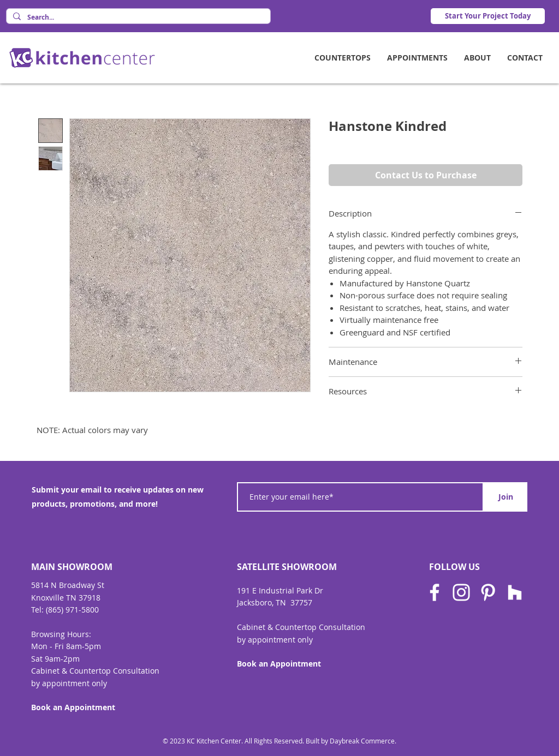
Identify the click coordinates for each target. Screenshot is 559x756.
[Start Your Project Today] (488, 16)
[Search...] (137, 18)
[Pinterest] (488, 592)
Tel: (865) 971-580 (63, 610)
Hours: (79, 634)
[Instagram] (461, 592)
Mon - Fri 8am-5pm (66, 646)
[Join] (506, 497)
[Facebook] (435, 592)
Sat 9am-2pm (55, 659)
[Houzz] (515, 592)
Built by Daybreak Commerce (350, 741)
